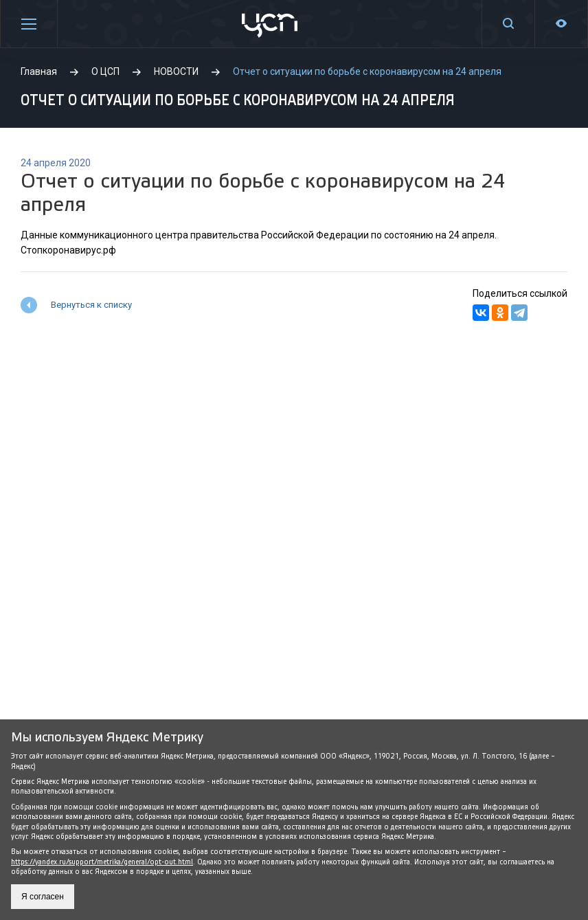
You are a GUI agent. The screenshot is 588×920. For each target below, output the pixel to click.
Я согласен (43, 897)
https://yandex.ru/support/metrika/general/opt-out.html (102, 862)
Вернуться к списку (91, 305)
